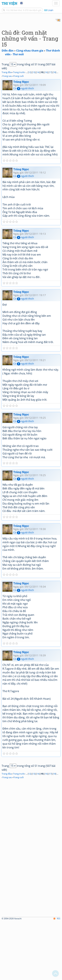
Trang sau (7, 134)
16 (46, 131)
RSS (57, 977)
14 (38, 131)
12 (30, 131)
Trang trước (19, 131)
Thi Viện (9, 3)
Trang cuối (19, 134)
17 (50, 131)
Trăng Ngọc (21, 140)
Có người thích (24, 147)
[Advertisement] (31, 50)
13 (34, 131)
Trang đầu (7, 131)
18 (54, 131)
